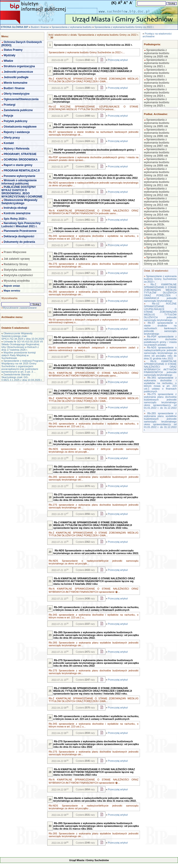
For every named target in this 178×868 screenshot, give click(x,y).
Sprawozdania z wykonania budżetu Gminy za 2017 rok (157, 241)
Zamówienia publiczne (18, 110)
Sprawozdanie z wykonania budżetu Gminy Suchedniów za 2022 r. (160, 279)
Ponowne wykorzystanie (20, 176)
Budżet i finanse (40, 27)
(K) (114, 3)
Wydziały (9, 55)
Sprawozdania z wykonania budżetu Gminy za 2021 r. (157, 63)
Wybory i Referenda (16, 149)
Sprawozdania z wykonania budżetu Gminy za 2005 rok (157, 123)
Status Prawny (13, 50)
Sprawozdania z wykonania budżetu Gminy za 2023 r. (157, 83)
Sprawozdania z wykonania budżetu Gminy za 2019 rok (157, 261)
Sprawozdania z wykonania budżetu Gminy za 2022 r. (124, 27)
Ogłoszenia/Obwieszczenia (21, 99)
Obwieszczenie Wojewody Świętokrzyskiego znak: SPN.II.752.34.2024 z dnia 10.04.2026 (23, 336)
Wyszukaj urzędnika (17, 281)
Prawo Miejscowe (15, 252)
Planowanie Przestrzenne (20, 231)
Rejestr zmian (12, 286)
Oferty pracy (12, 138)
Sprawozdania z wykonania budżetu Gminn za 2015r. (157, 221)
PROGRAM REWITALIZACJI (22, 171)
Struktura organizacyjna (19, 66)
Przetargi (9, 105)
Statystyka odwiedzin (17, 270)
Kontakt (9, 143)
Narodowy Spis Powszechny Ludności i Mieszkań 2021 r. (21, 225)
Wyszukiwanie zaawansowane (20, 308)
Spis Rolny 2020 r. (15, 219)
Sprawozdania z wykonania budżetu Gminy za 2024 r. (157, 93)
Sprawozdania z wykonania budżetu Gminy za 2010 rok (157, 172)
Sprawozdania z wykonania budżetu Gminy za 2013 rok (157, 202)
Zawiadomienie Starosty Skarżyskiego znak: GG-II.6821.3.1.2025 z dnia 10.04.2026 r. (22, 377)
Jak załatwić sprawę (17, 259)
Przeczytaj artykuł (118, 60)
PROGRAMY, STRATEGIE (20, 154)
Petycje (8, 116)
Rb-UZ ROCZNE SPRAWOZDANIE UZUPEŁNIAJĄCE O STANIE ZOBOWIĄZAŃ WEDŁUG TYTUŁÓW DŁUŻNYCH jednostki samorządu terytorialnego (160, 312)
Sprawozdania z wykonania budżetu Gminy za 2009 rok (157, 162)
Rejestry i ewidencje (17, 132)
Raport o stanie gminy (18, 165)
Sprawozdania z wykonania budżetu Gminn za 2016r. (157, 231)
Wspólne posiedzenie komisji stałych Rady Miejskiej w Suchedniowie (18, 355)
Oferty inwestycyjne (17, 94)
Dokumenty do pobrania (19, 242)
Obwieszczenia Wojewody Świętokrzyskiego (19, 202)
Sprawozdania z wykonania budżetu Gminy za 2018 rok (157, 251)
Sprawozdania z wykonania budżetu (72, 27)
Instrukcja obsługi (15, 208)
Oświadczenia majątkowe (20, 127)
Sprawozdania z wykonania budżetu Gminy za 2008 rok (157, 152)
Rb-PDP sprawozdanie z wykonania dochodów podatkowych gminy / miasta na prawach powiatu (160, 341)
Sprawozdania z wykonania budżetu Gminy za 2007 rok (157, 143)
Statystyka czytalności (18, 275)
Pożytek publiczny (16, 121)
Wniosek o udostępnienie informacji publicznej (19, 182)
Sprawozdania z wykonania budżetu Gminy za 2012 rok (157, 192)
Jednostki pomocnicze (18, 72)
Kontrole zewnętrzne (17, 213)
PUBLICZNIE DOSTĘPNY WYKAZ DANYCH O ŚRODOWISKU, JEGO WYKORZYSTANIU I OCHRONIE (22, 192)
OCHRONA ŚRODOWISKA (21, 160)
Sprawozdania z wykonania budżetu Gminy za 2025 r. (157, 102)
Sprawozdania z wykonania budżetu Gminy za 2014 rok (157, 211)
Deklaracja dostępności (19, 236)
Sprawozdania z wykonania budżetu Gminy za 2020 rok (157, 53)
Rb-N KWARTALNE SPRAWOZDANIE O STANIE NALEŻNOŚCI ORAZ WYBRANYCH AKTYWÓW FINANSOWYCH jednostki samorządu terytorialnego (160, 368)
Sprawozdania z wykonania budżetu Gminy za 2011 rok (157, 182)
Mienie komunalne (16, 83)
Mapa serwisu (12, 291)
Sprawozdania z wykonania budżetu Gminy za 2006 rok (157, 133)
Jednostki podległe (16, 77)
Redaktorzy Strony (16, 264)
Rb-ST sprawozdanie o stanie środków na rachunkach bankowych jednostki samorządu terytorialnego (160, 328)
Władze (8, 61)
